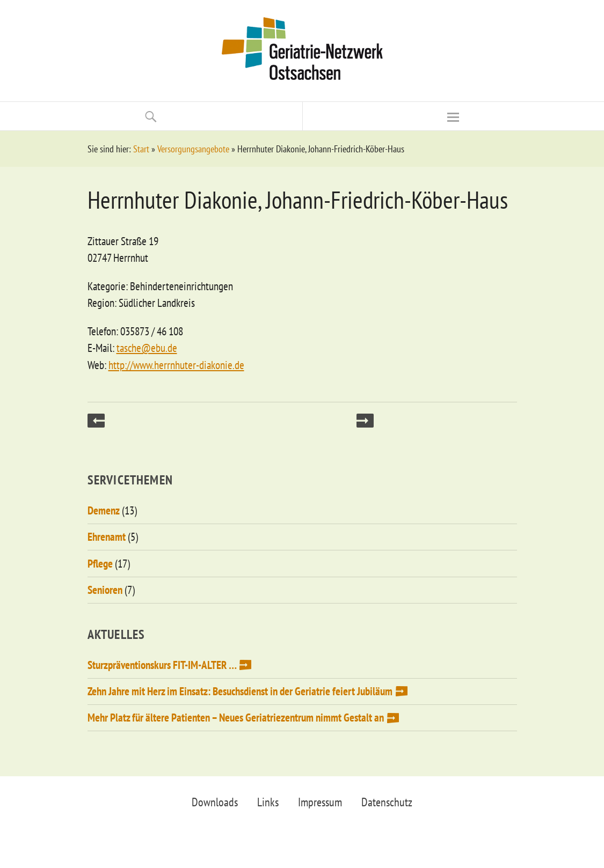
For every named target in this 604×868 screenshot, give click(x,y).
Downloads (215, 802)
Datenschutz (387, 802)
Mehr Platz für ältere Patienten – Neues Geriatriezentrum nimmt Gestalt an (236, 718)
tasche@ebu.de (147, 348)
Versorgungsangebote (193, 149)
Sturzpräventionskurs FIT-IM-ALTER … (162, 665)
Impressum (320, 802)
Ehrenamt (107, 537)
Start (141, 149)
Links (268, 802)
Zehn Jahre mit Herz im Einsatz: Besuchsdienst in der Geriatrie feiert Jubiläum (240, 691)
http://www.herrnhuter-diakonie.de (176, 365)
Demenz (104, 510)
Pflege (100, 564)
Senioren (105, 590)
